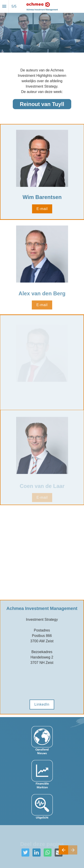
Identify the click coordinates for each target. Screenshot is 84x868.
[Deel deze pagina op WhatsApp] (48, 852)
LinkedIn (42, 704)
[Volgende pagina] (73, 850)
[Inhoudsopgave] (4, 6)
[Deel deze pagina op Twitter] (25, 852)
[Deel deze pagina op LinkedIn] (36, 852)
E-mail (42, 209)
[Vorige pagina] (63, 850)
